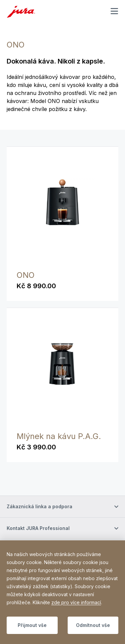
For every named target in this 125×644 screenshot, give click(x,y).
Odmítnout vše (93, 625)
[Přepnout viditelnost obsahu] (62, 506)
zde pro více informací (76, 602)
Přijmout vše (32, 625)
